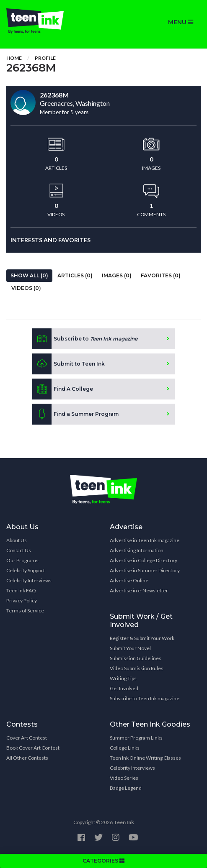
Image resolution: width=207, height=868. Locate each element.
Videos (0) (26, 288)
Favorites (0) (161, 275)
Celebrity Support (26, 570)
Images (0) (117, 275)
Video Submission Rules (137, 668)
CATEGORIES (103, 861)
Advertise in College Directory (144, 560)
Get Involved (124, 688)
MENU (181, 22)
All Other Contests (27, 758)
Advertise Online (129, 580)
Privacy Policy (22, 600)
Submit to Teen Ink (69, 364)
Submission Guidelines (136, 658)
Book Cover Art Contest (33, 748)
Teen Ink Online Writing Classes (145, 758)
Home (14, 58)
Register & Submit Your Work (142, 638)
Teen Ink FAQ (21, 590)
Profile (45, 58)
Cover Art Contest (27, 738)
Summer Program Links (136, 738)
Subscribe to (85, 339)
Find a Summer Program (75, 414)
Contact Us (19, 550)
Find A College (63, 389)
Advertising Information (137, 550)
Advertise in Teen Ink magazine (145, 540)
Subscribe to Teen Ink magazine (145, 698)
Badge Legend (126, 788)
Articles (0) (75, 275)
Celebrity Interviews (29, 580)
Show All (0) (29, 275)
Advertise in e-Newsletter (139, 590)
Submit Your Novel (130, 648)
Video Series (124, 778)
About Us (17, 540)
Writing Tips (123, 678)
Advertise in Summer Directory (145, 570)
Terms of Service (25, 611)
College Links (125, 748)
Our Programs (22, 560)
